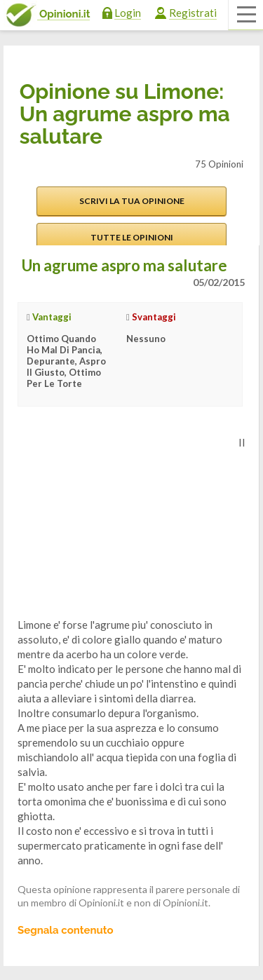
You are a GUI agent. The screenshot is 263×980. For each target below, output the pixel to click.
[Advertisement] (123, 523)
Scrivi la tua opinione (132, 201)
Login (128, 13)
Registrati (193, 13)
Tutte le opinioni (132, 237)
